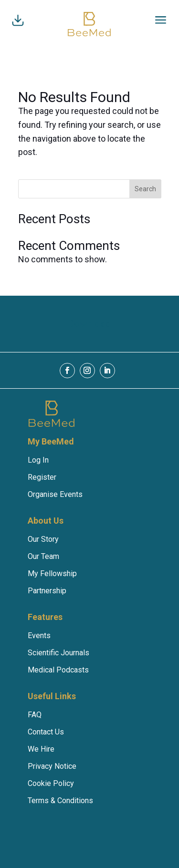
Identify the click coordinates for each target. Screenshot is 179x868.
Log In (38, 460)
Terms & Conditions (60, 801)
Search (145, 189)
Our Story (43, 539)
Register (42, 477)
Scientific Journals (58, 653)
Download (90, 324)
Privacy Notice (52, 766)
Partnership (47, 591)
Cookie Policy (51, 783)
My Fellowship (52, 573)
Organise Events (55, 494)
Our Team (43, 556)
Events (39, 635)
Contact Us (46, 732)
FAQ (35, 715)
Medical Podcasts (58, 670)
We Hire (41, 749)
